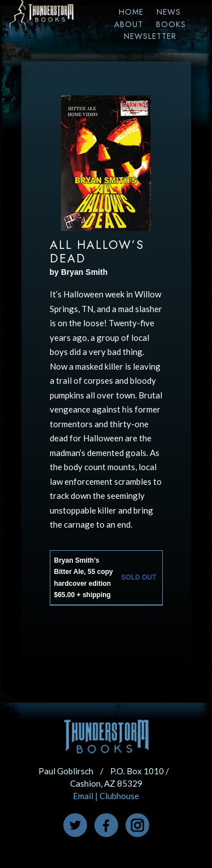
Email (83, 796)
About (129, 24)
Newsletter (150, 36)
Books (171, 24)
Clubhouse (119, 796)
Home (131, 12)
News (169, 12)
